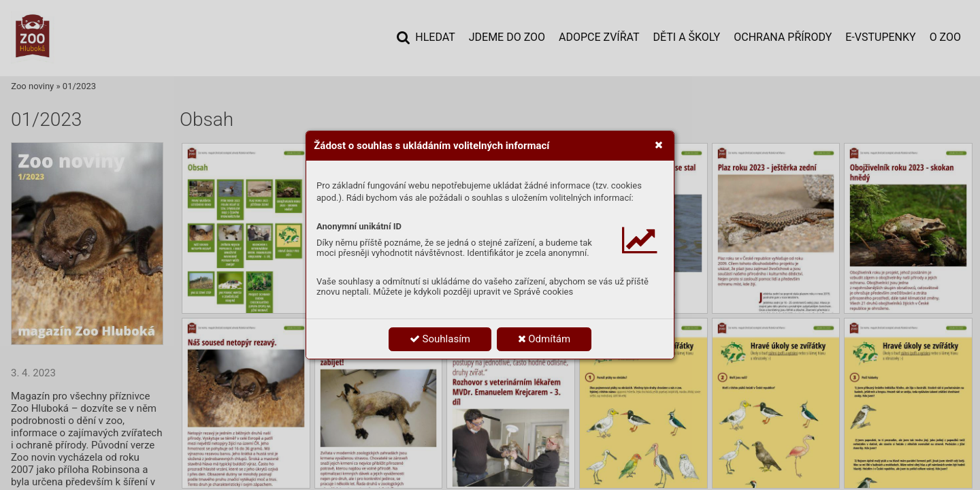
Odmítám (544, 339)
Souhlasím (440, 339)
